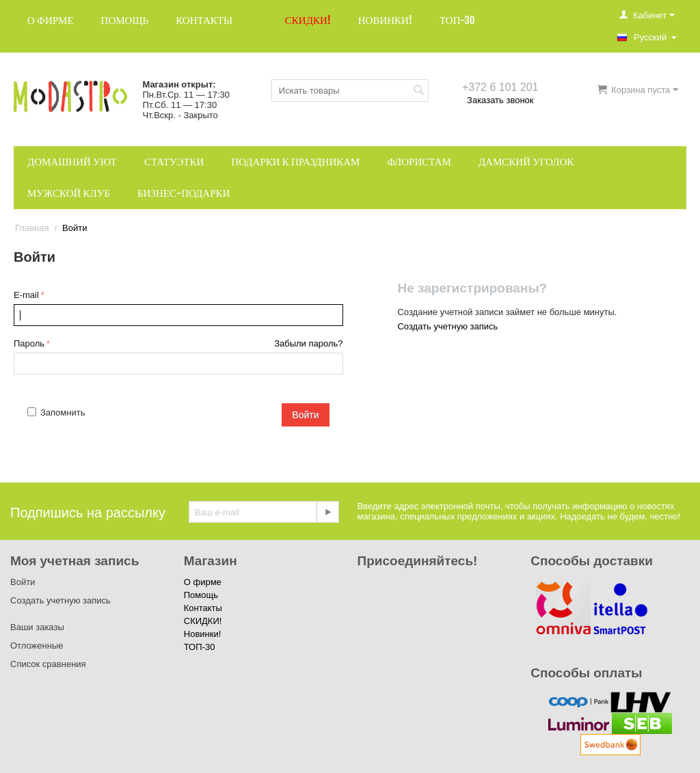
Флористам (419, 162)
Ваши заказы (37, 627)
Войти (305, 415)
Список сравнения (48, 664)
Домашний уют (72, 162)
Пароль (29, 343)
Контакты (204, 20)
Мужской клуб (69, 193)
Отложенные (37, 646)
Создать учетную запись (447, 326)
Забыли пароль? (308, 343)
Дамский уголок (526, 162)
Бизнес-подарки (184, 193)
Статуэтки (174, 162)
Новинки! (385, 20)
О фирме (51, 20)
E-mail (26, 295)
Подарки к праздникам (295, 162)
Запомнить (56, 412)
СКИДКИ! (308, 20)
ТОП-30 (457, 20)
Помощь (125, 20)
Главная (32, 228)
